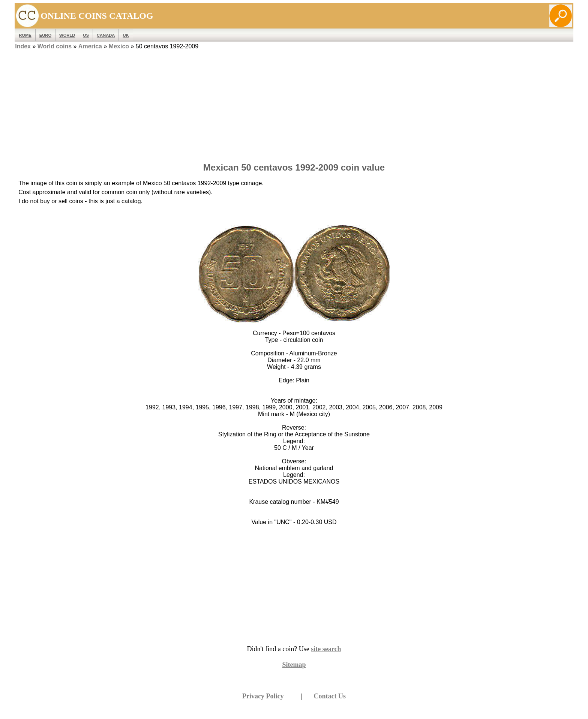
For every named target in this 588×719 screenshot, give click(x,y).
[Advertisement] (294, 104)
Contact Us (330, 696)
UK (126, 35)
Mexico (119, 46)
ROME (25, 35)
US (86, 35)
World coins (55, 46)
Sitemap (294, 665)
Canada (106, 35)
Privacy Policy (263, 696)
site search (326, 649)
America (90, 46)
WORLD (67, 35)
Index (23, 46)
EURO (45, 35)
